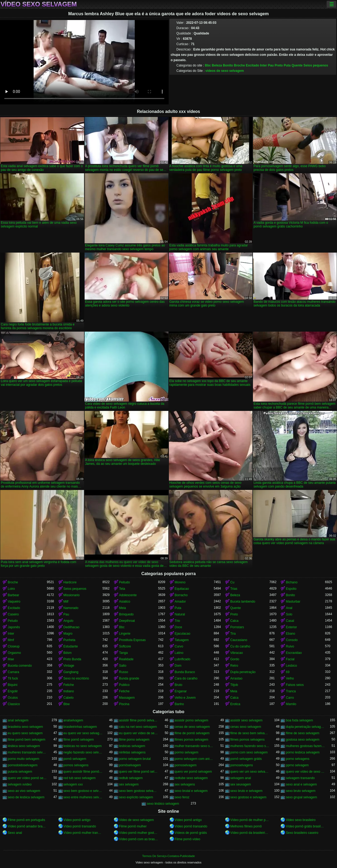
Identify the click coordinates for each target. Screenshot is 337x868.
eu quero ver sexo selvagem (83, 733)
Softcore (125, 646)
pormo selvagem (187, 752)
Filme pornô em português (26, 820)
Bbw (67, 704)
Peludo (13, 621)
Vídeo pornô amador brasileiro (27, 826)
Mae (11, 659)
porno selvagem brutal (135, 759)
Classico (14, 704)
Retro (234, 666)
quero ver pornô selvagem (193, 772)
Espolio (291, 589)
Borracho (181, 595)
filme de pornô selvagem (192, 733)
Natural (180, 614)
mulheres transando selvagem (27, 752)
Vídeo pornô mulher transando (83, 833)
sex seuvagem (241, 784)
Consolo (292, 640)
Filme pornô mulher (133, 826)
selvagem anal (241, 778)
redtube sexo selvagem (191, 778)
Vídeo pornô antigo (77, 820)
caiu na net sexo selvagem (138, 727)
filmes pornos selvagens (247, 740)
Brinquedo (126, 614)
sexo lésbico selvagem (163, 804)
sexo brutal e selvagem (191, 791)
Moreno (180, 582)
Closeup (14, 646)
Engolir (13, 691)
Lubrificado (183, 659)
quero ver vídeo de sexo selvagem (305, 772)
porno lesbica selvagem (303, 752)
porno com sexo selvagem (249, 752)
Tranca (291, 691)
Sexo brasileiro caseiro (302, 833)
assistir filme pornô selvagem (138, 720)
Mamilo (291, 704)
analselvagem (73, 720)
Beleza (217, 65)
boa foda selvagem (299, 720)
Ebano (290, 634)
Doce (179, 627)
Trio (177, 621)
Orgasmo (14, 653)
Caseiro (13, 614)
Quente (297, 65)
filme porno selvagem (134, 740)
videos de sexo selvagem (225, 71)
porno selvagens (298, 759)
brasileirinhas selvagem (80, 727)
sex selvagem (129, 784)
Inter (264, 65)
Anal (289, 608)
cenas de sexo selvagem (192, 727)
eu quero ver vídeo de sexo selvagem (138, 733)
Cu (232, 582)
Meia (122, 608)
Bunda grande (129, 678)
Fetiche (69, 685)
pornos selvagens (76, 765)
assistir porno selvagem (192, 720)
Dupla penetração (243, 672)
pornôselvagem (130, 765)
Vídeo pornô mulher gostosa (138, 833)
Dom (178, 666)
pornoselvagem (186, 765)
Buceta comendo (20, 666)
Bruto (179, 685)
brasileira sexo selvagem (25, 727)
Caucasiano (239, 640)
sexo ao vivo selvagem (24, 791)
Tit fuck (13, 678)
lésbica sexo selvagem (24, 746)
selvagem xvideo (20, 784)
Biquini (13, 685)
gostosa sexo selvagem (302, 740)
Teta (122, 589)
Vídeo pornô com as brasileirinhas (138, 839)
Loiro (11, 589)
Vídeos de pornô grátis (191, 833)
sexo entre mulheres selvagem (83, 797)
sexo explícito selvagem (136, 797)
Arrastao (236, 678)
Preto (279, 65)
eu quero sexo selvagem (25, 733)
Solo (289, 614)
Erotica (235, 704)
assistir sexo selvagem (246, 720)
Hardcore (70, 582)
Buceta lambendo (243, 602)
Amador (180, 602)
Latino (179, 653)
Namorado (71, 608)
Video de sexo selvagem (136, 820)
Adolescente (128, 595)
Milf (66, 602)
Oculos (13, 698)
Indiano (69, 691)
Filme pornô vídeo (188, 839)
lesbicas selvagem (132, 746)
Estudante (71, 646)
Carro (290, 698)
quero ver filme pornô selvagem (138, 772)
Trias (234, 589)
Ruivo (290, 646)
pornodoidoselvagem (23, 765)
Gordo (235, 659)
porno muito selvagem (23, 759)
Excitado (252, 65)
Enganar (181, 691)
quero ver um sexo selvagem (250, 772)
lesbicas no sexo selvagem (83, 746)
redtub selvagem (131, 778)
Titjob (234, 685)
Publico (124, 685)
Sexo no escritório (76, 678)
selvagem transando (300, 778)
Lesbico (291, 666)
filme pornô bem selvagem (27, 740)
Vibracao (237, 653)
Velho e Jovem (185, 698)
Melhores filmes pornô (246, 826)
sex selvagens (185, 784)
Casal (290, 621)
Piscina (124, 704)
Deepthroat (127, 621)
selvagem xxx (73, 784)
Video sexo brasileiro (301, 820)
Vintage (69, 666)
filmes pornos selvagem (192, 740)
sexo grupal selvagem (301, 797)
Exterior (291, 627)
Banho (179, 704)
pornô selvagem (75, 759)
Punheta (70, 640)
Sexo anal (15, 833)
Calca (234, 621)
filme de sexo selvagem (302, 733)
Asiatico (125, 602)
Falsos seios (295, 685)
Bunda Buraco (185, 672)
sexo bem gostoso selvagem (138, 791)
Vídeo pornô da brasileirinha (250, 833)
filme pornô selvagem (79, 740)
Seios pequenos (316, 65)
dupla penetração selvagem (305, 727)
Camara (13, 672)
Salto (123, 666)
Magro (68, 634)
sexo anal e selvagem (301, 784)
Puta (287, 65)
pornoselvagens (242, 765)
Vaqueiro (14, 602)
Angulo (68, 621)
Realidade (126, 659)
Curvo (179, 646)
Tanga (123, 653)
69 (288, 672)
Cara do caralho (186, 678)
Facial (290, 659)
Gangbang (71, 672)
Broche (239, 65)
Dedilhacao (72, 627)
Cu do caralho (240, 646)
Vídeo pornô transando (80, 826)
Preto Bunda (72, 659)
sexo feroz (182, 797)
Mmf (11, 640)
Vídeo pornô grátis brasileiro (305, 826)
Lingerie (125, 634)
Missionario (72, 595)
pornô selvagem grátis (246, 759)
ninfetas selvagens (132, 752)
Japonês (14, 627)
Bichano (292, 582)
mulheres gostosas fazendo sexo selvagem (305, 746)
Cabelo (69, 698)
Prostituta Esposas (132, 640)
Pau (271, 65)
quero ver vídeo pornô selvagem (27, 778)
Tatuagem (182, 640)
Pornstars (237, 627)
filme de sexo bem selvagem (250, 733)
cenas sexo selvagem (246, 727)
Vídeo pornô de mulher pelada (250, 820)
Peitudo (124, 582)
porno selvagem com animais (194, 759)
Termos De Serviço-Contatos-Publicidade (168, 856)
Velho (290, 678)
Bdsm (68, 653)
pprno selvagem (297, 765)
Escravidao (294, 653)
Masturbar (293, 602)
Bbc (208, 65)
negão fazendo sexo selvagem (83, 752)
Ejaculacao (183, 634)
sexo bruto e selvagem (246, 791)
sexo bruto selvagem (301, 791)
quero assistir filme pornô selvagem (83, 772)
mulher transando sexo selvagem (194, 746)
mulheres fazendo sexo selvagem (250, 746)
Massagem (127, 698)
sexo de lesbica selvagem (26, 797)
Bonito (228, 65)
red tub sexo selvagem (80, 778)
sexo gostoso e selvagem (248, 797)
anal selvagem (18, 720)
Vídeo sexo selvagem (39, 4)
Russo (124, 672)
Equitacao (182, 589)
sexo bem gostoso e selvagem (83, 791)
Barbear (13, 595)
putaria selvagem (20, 772)
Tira (233, 634)
